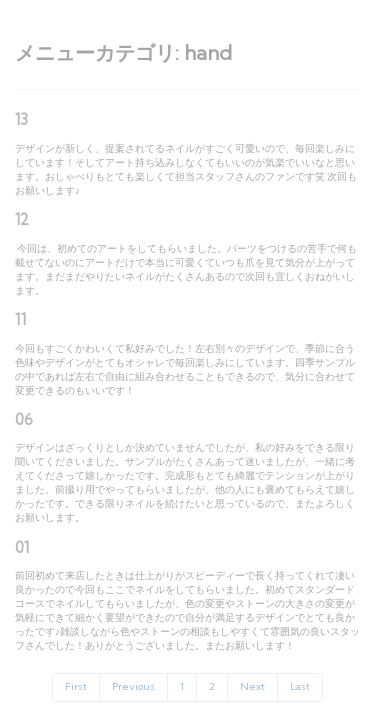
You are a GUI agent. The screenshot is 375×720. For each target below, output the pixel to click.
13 (21, 119)
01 (22, 547)
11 (20, 319)
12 (22, 219)
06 (24, 419)
